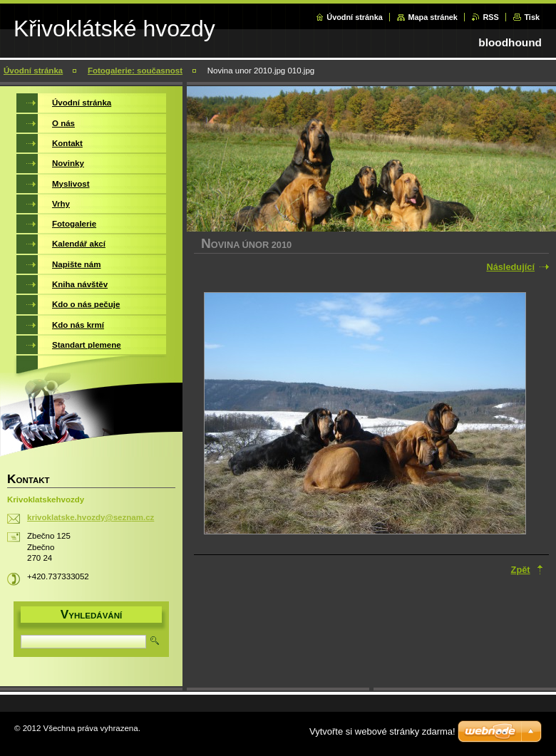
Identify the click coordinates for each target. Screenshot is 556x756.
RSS (490, 17)
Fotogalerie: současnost (135, 71)
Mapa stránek (433, 17)
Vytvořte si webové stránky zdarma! (382, 731)
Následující (510, 267)
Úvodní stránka (355, 17)
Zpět (521, 570)
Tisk (532, 17)
